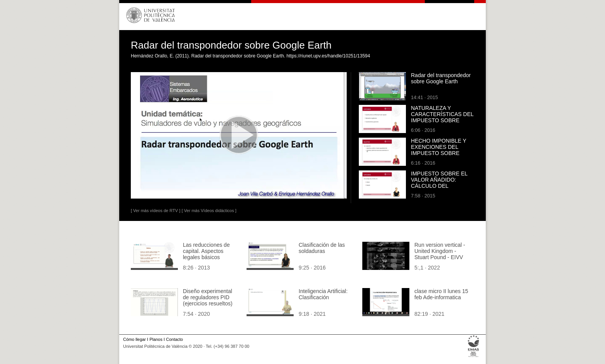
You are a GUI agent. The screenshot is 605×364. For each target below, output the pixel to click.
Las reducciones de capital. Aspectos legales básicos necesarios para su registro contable (206, 257)
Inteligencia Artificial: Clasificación (323, 294)
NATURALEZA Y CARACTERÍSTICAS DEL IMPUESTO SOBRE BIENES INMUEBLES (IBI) (442, 120)
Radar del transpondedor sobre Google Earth (441, 78)
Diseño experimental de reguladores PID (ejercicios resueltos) (208, 297)
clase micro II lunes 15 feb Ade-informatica (441, 294)
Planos (156, 339)
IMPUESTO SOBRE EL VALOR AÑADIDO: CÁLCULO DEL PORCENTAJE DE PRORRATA (439, 186)
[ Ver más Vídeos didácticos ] (209, 211)
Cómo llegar (134, 339)
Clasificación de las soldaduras (322, 248)
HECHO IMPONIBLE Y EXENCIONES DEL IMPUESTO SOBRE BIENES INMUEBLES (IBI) (439, 153)
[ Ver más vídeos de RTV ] (155, 211)
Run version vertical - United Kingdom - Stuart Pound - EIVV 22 (440, 254)
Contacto (174, 339)
